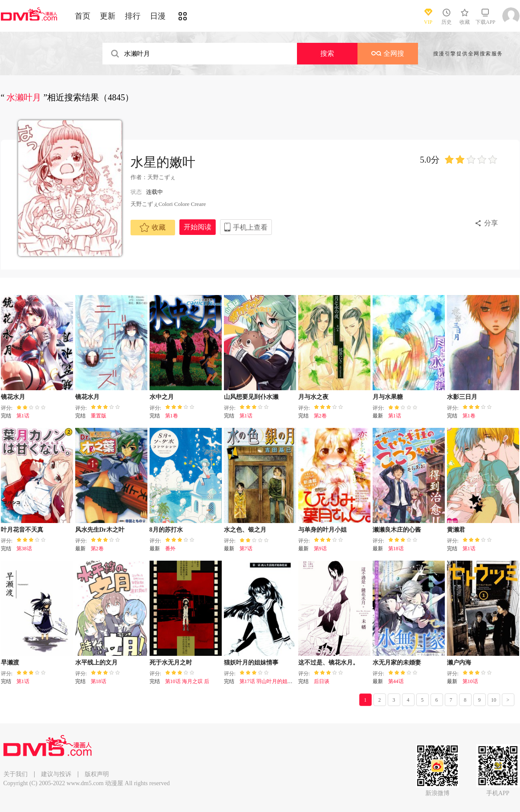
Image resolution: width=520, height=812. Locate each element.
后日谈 (322, 681)
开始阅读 (198, 227)
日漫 (158, 16)
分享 (491, 223)
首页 (83, 16)
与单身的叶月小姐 (322, 530)
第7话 (246, 549)
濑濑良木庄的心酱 (397, 530)
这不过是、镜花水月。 (329, 663)
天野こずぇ (161, 177)
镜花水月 (13, 397)
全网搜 (388, 53)
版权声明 (97, 774)
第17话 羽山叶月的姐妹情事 (271, 681)
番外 (170, 549)
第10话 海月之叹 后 (187, 681)
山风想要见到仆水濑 (251, 397)
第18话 (396, 549)
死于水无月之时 (171, 663)
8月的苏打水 (166, 530)
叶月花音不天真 (22, 530)
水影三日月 (462, 397)
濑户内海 (459, 663)
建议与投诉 (56, 774)
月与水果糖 (388, 397)
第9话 (320, 549)
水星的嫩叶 (163, 162)
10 (494, 700)
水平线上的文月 (96, 663)
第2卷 (320, 416)
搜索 (327, 53)
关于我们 (16, 774)
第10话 (470, 681)
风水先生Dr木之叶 (100, 530)
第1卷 (172, 416)
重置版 (99, 416)
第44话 (396, 681)
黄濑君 (456, 530)
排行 (133, 16)
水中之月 (162, 397)
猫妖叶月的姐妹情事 (251, 663)
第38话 (24, 549)
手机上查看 (250, 227)
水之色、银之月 (245, 530)
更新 (108, 16)
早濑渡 (10, 663)
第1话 (23, 416)
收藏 (153, 228)
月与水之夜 (313, 397)
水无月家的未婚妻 (397, 663)
